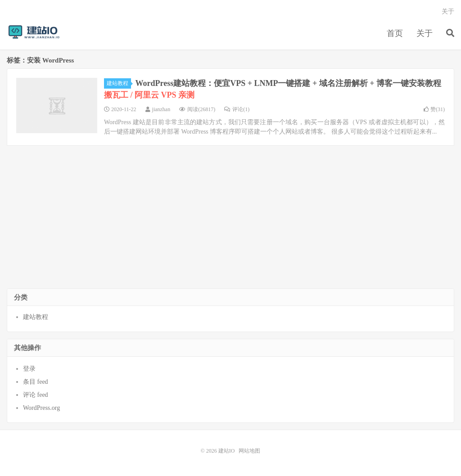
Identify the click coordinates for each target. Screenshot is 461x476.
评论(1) (237, 109)
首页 (395, 33)
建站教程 (119, 83)
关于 (425, 33)
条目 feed (36, 382)
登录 (29, 369)
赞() (434, 109)
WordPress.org (41, 408)
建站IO (34, 32)
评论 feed (36, 395)
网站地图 (249, 451)
